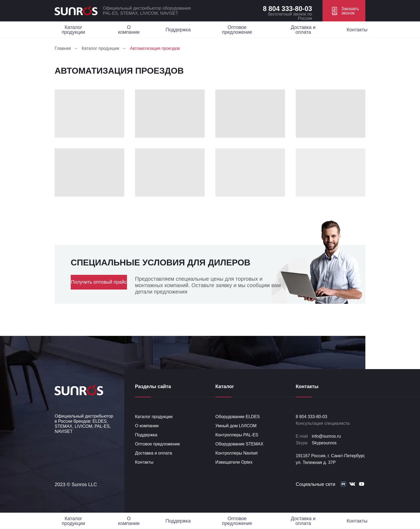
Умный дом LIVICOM (236, 426)
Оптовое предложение (237, 30)
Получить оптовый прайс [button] (99, 282)
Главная (63, 48)
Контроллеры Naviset (237, 453)
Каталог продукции (73, 30)
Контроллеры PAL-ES (237, 435)
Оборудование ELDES (238, 417)
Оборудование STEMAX (239, 444)
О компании (129, 30)
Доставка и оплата (303, 30)
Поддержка (178, 30)
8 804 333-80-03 (288, 9)
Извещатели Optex (234, 462)
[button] (344, 11)
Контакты (357, 30)
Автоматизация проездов (155, 48)
